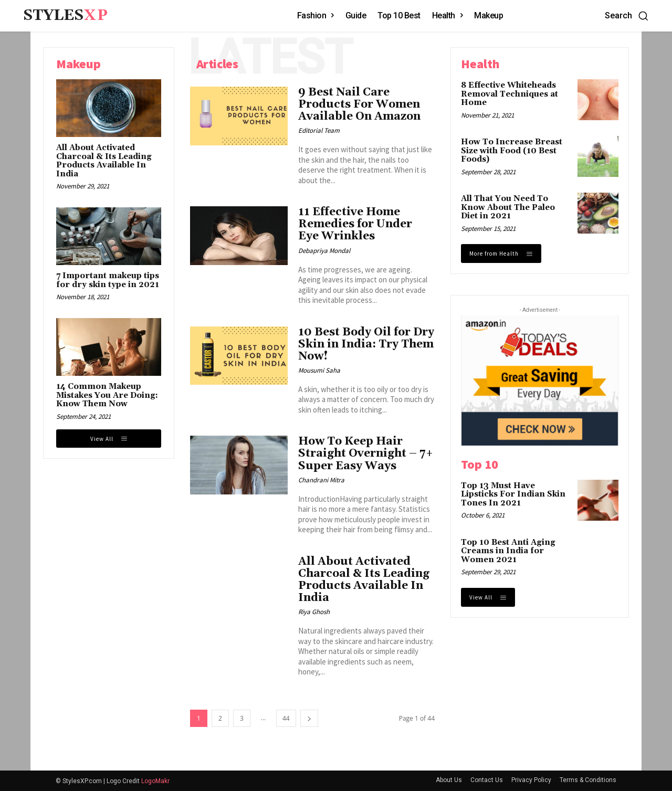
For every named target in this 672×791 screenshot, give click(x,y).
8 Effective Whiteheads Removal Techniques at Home (510, 94)
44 (286, 718)
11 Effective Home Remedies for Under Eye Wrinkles (355, 224)
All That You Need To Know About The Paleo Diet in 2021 (508, 207)
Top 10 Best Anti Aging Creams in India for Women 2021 (508, 551)
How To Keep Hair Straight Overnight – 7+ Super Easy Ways (366, 453)
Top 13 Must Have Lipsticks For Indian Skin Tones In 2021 (513, 494)
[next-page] (309, 718)
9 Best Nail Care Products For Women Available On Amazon (359, 104)
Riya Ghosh (314, 612)
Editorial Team (319, 130)
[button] (627, 16)
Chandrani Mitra (321, 480)
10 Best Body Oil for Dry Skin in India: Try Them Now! (366, 344)
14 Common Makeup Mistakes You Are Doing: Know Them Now (107, 395)
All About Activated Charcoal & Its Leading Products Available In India (104, 161)
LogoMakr (155, 781)
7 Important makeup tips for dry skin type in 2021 (108, 280)
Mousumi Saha (319, 370)
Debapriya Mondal (324, 251)
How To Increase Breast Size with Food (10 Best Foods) (512, 151)
